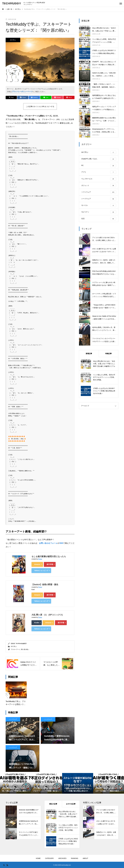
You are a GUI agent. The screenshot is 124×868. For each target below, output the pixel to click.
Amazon (37, 564)
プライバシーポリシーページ (22, 92)
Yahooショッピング (41, 571)
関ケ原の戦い (25, 649)
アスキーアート (16, 649)
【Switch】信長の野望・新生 (45, 585)
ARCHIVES (62, 858)
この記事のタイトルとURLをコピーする (40, 106)
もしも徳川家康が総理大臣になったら (49, 556)
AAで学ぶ (13, 40)
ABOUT (85, 858)
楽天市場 (50, 564)
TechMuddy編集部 (21, 643)
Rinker (40, 559)
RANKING (75, 858)
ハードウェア (13, 719)
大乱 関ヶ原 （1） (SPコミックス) (47, 615)
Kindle (37, 623)
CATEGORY (49, 858)
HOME (38, 858)
